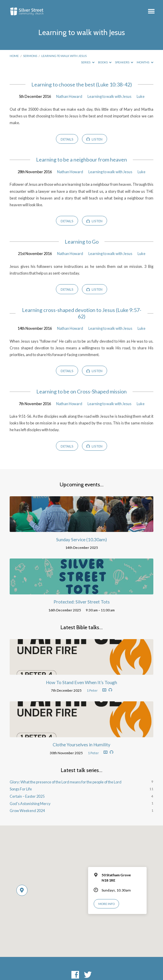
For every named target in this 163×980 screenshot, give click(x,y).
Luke (141, 96)
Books (105, 62)
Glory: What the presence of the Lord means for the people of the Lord (66, 782)
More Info (107, 904)
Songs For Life (21, 789)
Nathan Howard (69, 96)
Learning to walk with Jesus (64, 56)
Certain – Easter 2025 (27, 796)
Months (145, 62)
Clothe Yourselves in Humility (81, 745)
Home (14, 56)
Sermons (30, 56)
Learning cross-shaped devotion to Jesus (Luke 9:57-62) (82, 313)
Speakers (124, 62)
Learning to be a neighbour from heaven (81, 160)
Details (67, 139)
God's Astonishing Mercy (30, 804)
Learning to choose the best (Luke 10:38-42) (82, 85)
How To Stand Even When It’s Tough (81, 682)
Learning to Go (82, 242)
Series (88, 62)
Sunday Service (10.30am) (81, 540)
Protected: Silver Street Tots (82, 602)
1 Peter (92, 690)
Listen (94, 139)
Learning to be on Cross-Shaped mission (81, 392)
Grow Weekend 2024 (27, 811)
